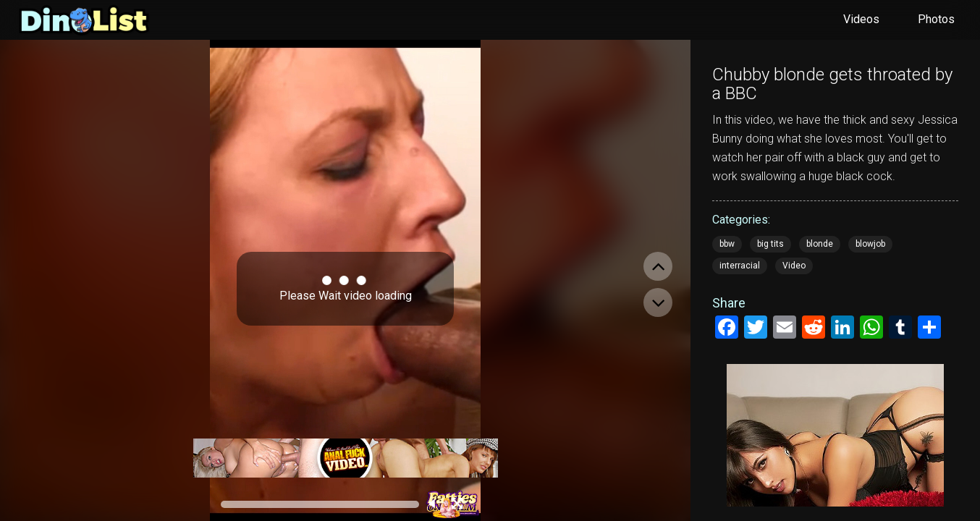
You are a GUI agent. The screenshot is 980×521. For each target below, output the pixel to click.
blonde (820, 244)
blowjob (870, 244)
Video (794, 266)
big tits (770, 244)
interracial (740, 266)
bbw (727, 244)
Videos (861, 19)
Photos (936, 19)
